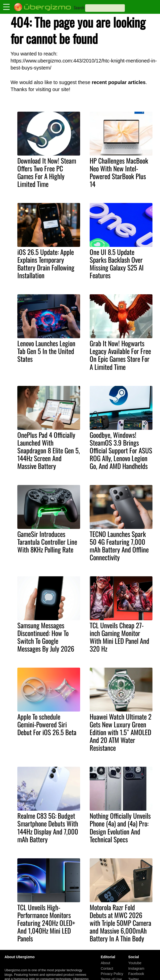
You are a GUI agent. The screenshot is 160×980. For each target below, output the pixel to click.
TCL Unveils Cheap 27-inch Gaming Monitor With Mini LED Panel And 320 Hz (119, 637)
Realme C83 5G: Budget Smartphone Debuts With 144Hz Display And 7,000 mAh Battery (48, 827)
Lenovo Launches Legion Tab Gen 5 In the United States (46, 351)
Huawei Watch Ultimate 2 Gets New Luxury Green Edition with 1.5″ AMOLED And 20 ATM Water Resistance (121, 732)
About (105, 963)
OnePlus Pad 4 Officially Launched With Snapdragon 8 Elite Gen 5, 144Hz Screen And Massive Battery (49, 450)
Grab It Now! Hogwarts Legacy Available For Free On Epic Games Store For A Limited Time (120, 355)
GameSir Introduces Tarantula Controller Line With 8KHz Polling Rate (47, 542)
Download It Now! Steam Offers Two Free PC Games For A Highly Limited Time (47, 172)
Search (79, 8)
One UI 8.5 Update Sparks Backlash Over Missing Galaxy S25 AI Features (117, 264)
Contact (107, 968)
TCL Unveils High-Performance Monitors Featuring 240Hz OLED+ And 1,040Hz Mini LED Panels (46, 923)
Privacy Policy (112, 974)
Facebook (136, 974)
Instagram (136, 968)
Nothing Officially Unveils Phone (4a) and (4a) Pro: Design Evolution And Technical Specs (120, 827)
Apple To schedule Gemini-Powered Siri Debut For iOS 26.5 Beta (47, 724)
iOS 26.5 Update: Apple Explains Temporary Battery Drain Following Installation (46, 264)
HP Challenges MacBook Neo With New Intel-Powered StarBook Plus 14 (119, 172)
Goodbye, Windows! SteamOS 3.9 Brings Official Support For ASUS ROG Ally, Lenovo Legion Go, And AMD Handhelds (121, 450)
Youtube (135, 963)
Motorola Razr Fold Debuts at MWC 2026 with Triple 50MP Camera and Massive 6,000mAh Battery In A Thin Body (120, 923)
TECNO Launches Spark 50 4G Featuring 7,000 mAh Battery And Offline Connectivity (119, 546)
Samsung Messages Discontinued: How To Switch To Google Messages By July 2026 (46, 637)
